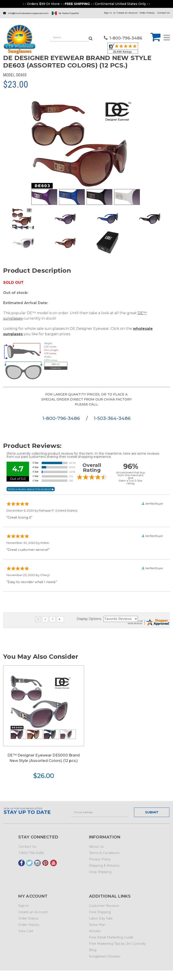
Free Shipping (100, 912)
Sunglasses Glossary (105, 956)
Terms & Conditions (104, 853)
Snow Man (97, 925)
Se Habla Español (69, 13)
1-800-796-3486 (62, 418)
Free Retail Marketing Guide (111, 937)
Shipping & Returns (104, 866)
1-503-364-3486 (112, 418)
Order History (147, 13)
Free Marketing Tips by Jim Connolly (117, 944)
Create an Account (127, 13)
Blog (93, 950)
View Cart (26, 931)
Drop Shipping (100, 872)
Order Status (28, 918)
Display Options (89, 619)
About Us (96, 847)
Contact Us (164, 13)
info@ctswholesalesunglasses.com (28, 13)
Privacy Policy (100, 859)
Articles (95, 931)
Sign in (108, 13)
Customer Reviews (104, 906)
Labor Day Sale (101, 918)
